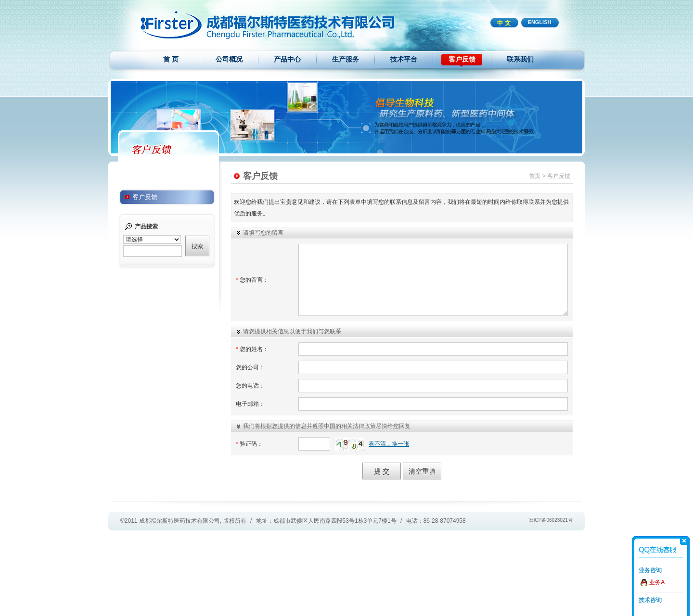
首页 (535, 176)
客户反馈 (462, 59)
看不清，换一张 (389, 444)
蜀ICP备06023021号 (551, 520)
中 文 (504, 23)
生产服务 (346, 59)
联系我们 (520, 59)
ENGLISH (540, 22)
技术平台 (404, 59)
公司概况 (229, 59)
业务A (657, 582)
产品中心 (287, 59)
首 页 (171, 59)
